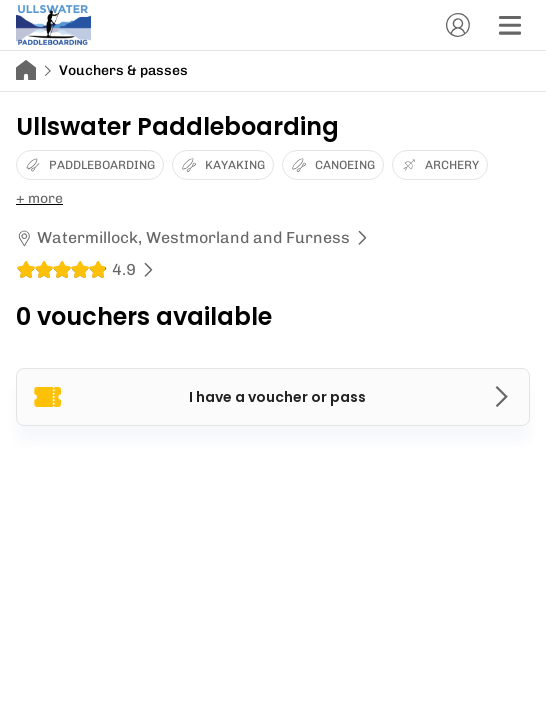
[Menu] (510, 25)
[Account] (458, 25)
